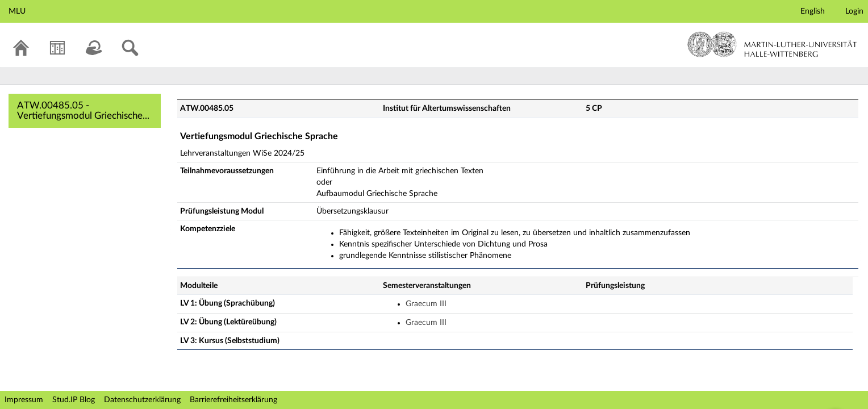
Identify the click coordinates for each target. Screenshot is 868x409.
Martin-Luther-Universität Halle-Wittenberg (772, 44)
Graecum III (426, 304)
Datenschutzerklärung (142, 400)
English (813, 11)
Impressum (24, 400)
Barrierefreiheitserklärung (233, 400)
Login (854, 11)
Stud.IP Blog (74, 400)
